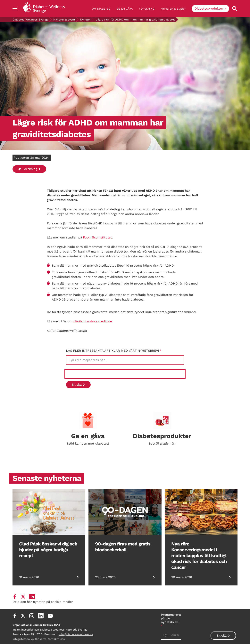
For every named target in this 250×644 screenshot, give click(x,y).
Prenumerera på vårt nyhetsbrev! (171, 620)
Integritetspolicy (23, 639)
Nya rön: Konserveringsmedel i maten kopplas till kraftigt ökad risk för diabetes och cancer (199, 556)
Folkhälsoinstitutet (97, 237)
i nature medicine (93, 321)
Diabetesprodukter (209, 8)
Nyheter (85, 20)
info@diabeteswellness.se (76, 634)
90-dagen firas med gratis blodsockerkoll (123, 547)
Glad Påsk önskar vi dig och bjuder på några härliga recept (48, 550)
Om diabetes (101, 9)
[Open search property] (235, 9)
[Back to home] (44, 9)
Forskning (147, 9)
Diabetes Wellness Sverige (30, 20)
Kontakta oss (56, 639)
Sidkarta (41, 639)
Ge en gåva (125, 9)
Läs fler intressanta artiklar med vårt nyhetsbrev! (114, 351)
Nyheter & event (173, 9)
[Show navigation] (15, 9)
